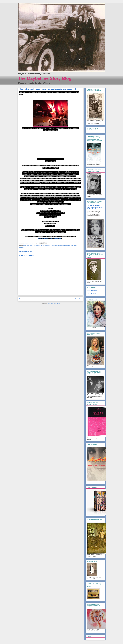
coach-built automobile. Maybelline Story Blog (62, 245)
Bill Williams (37, 245)
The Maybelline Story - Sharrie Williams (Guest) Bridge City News (95, 207)
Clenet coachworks (45, 245)
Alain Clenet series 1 (28, 245)
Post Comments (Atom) (54, 303)
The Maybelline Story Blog (45, 78)
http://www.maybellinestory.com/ (50, 239)
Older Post (78, 299)
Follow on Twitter (91, 293)
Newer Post (23, 299)
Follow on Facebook (92, 290)
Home (51, 299)
